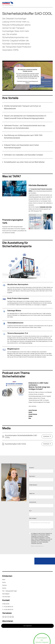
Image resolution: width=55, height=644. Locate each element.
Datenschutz (17, 634)
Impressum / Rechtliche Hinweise (31, 634)
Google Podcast (33, 414)
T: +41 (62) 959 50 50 (8, 585)
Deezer (30, 416)
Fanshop (4, 563)
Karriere (4, 566)
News (4, 558)
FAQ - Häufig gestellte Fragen (10, 569)
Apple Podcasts (33, 410)
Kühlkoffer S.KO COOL (46, 207)
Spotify (30, 412)
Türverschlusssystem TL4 (18, 333)
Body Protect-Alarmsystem (18, 298)
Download (46, 436)
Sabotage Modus (14, 311)
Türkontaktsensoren (15, 323)
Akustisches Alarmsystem (18, 284)
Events (4, 561)
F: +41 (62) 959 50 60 (8, 588)
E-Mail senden (6, 582)
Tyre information (6, 575)
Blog (30, 418)
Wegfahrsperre (13, 349)
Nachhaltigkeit (6, 572)
